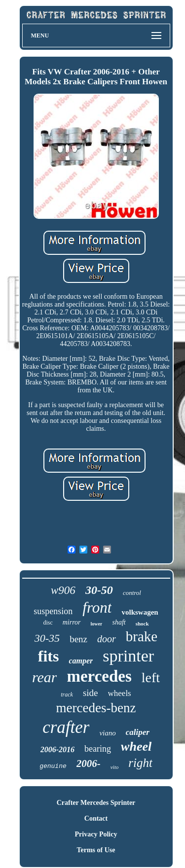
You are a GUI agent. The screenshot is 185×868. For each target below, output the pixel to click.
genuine (53, 766)
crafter (66, 727)
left (151, 677)
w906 (63, 590)
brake (142, 636)
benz (78, 639)
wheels (120, 693)
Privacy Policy (96, 834)
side (91, 693)
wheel (136, 746)
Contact (96, 818)
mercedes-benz (96, 708)
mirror (72, 622)
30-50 (99, 590)
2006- (89, 764)
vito (115, 767)
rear (45, 677)
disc (48, 623)
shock (142, 624)
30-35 (47, 638)
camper (81, 661)
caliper (138, 732)
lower (97, 624)
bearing (98, 749)
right (140, 763)
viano (107, 733)
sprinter (128, 656)
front (97, 608)
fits (49, 656)
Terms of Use (96, 850)
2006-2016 (57, 749)
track (67, 694)
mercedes (99, 676)
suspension (53, 611)
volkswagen (140, 612)
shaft (119, 622)
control (132, 593)
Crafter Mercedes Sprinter (96, 803)
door (107, 639)
